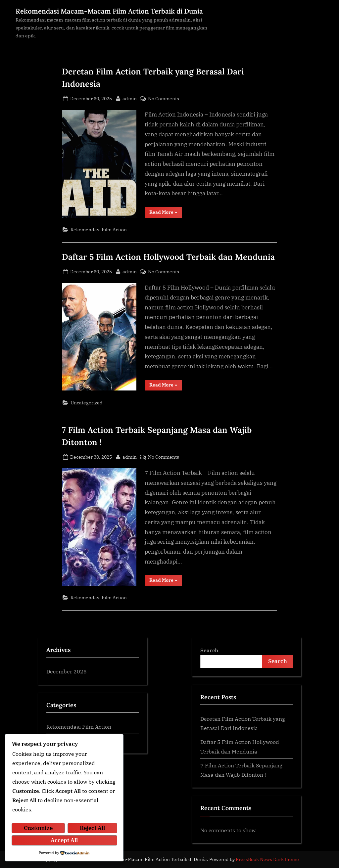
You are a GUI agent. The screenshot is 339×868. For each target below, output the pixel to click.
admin (130, 98)
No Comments (164, 98)
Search (209, 650)
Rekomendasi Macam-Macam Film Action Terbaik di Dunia (109, 11)
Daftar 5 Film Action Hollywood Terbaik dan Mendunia (168, 257)
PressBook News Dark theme (267, 859)
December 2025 (67, 671)
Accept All (64, 840)
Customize (38, 829)
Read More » (166, 213)
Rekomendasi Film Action (99, 229)
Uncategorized (87, 403)
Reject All (92, 829)
